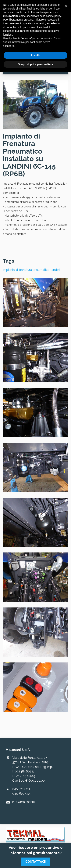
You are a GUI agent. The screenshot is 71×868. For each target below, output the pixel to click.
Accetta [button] (35, 55)
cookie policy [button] (53, 16)
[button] (66, 6)
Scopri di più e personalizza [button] (35, 64)
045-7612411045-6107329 (22, 791)
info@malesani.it (24, 802)
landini (55, 270)
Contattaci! (36, 862)
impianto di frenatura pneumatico (26, 270)
